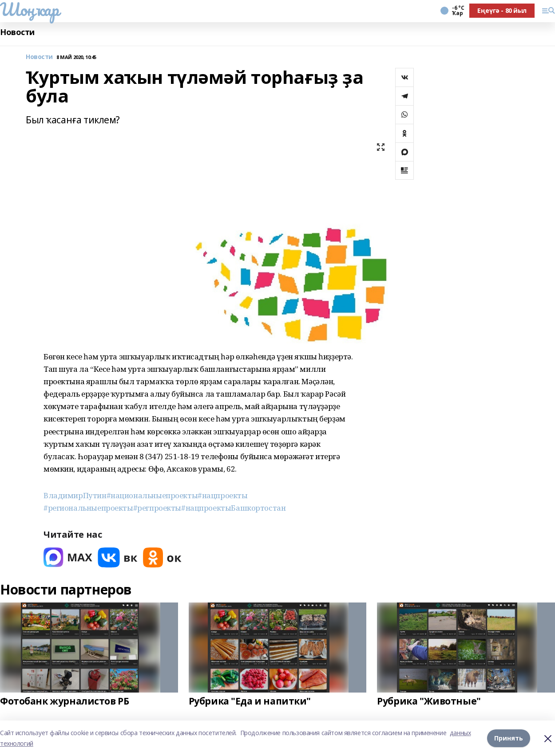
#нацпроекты (222, 495)
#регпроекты (157, 508)
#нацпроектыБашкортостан (233, 508)
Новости (17, 32)
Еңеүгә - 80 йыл (502, 10)
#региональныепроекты (88, 508)
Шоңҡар (29, 9)
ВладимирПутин (75, 495)
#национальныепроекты (152, 495)
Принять (509, 738)
